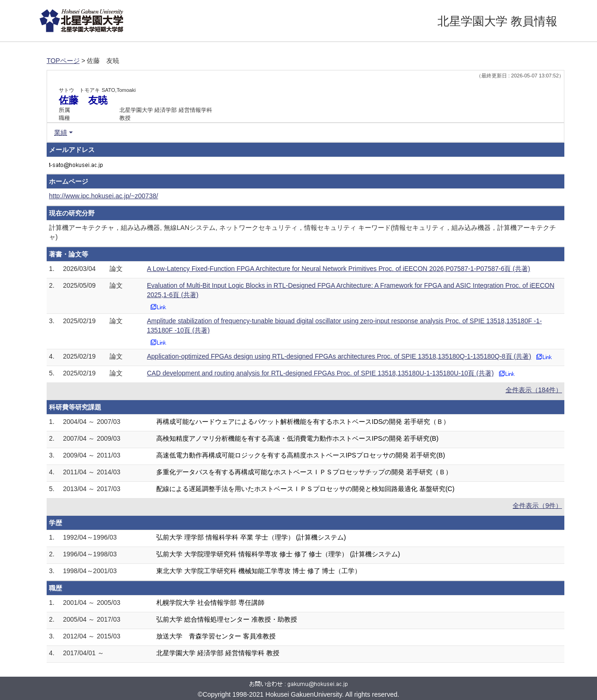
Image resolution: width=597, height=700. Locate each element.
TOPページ (63, 61)
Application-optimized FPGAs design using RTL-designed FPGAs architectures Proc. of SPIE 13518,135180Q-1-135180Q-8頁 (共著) (339, 356)
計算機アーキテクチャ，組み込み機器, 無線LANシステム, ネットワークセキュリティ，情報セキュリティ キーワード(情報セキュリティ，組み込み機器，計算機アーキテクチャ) (302, 232)
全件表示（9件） (537, 506)
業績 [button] (61, 132)
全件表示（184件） (534, 390)
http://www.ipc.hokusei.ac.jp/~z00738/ (104, 196)
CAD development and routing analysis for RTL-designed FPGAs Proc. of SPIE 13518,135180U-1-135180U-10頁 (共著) (320, 373)
